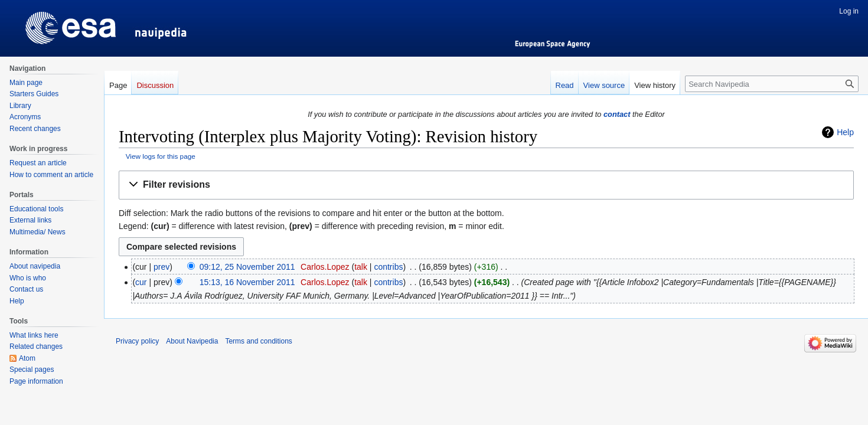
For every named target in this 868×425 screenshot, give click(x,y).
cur (141, 282)
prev (161, 267)
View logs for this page (161, 156)
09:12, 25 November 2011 (247, 267)
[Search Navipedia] (772, 84)
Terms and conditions (258, 341)
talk (361, 267)
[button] (486, 185)
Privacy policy (137, 341)
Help (845, 132)
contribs (388, 267)
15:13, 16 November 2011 (247, 282)
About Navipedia (192, 341)
